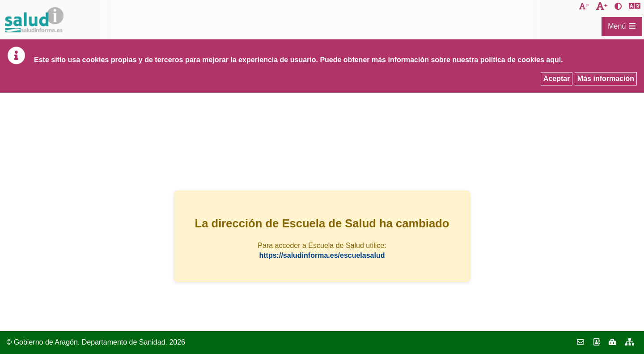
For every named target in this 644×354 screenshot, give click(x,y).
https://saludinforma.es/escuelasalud (322, 255)
